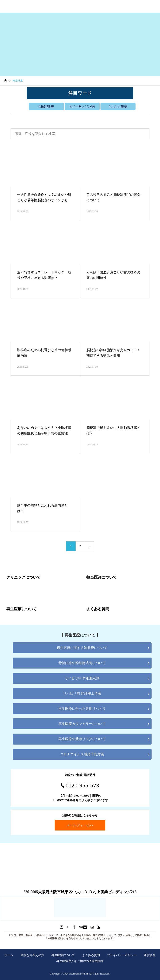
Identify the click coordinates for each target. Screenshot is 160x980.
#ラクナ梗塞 (118, 106)
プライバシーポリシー (122, 955)
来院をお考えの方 (32, 955)
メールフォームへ (80, 825)
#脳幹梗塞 (46, 106)
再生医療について (63, 955)
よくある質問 (91, 955)
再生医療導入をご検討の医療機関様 (80, 961)
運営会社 (150, 955)
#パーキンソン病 (82, 106)
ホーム (9, 955)
